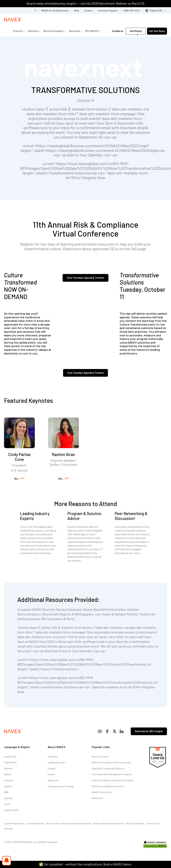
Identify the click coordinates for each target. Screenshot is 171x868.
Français (8, 780)
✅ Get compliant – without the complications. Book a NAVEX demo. (86, 864)
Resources (75, 31)
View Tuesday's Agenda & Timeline (85, 373)
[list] (156, 11)
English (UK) (10, 762)
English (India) (11, 810)
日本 (6, 792)
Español (8, 786)
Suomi (7, 804)
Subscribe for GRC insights (149, 731)
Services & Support (54, 31)
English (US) (10, 757)
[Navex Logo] (13, 20)
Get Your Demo (157, 31)
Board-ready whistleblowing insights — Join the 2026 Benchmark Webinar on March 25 (85, 3)
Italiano (8, 774)
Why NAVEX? (92, 31)
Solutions (33, 31)
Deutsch (8, 768)
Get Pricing (136, 31)
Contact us (118, 31)
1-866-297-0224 (132, 10)
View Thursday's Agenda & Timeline (85, 278)
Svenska (8, 798)
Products (18, 31)
